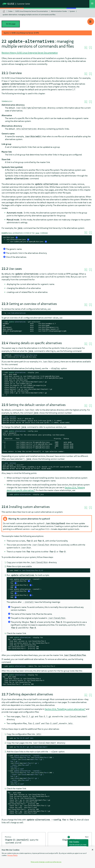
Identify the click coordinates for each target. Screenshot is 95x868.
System (72, 11)
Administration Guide (59, 11)
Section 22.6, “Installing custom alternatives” (65, 709)
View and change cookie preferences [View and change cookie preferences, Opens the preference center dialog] (46, 862)
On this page (11, 24)
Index (10, 11)
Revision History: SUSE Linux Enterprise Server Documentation (30, 53)
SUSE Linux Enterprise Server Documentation (32, 11)
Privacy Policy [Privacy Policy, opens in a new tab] (13, 855)
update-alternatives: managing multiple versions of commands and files (29, 15)
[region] (47, 857)
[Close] (93, 850)
